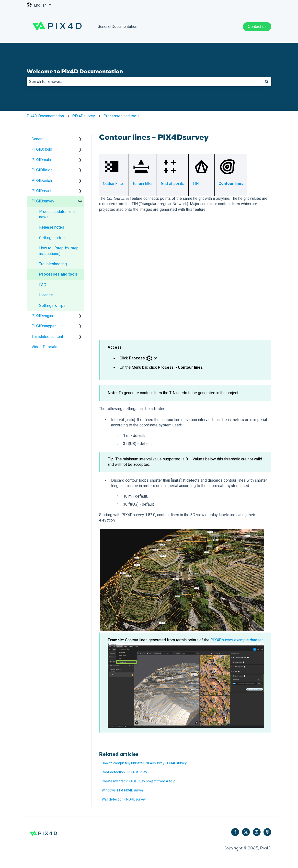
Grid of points (173, 184)
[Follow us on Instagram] (257, 832)
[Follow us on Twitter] (246, 832)
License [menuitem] (46, 295)
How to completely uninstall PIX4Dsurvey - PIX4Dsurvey (144, 763)
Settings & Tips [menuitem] (52, 306)
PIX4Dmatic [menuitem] (42, 160)
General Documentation (117, 27)
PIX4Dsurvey (84, 116)
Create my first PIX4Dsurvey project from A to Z (138, 781)
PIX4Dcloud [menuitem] (42, 149)
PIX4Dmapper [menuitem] (44, 326)
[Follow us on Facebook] (235, 832)
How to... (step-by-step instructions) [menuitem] (59, 251)
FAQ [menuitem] (43, 285)
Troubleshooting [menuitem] (53, 264)
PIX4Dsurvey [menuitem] (43, 201)
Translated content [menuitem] (47, 337)
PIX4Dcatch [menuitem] (42, 181)
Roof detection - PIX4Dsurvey (124, 772)
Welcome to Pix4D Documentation (75, 71)
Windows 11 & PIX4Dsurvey (123, 790)
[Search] (267, 82)
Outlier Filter (114, 184)
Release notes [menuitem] (52, 227)
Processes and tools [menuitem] (58, 274)
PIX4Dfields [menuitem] (42, 170)
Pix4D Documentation (45, 116)
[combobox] (144, 82)
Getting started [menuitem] (52, 238)
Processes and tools (121, 116)
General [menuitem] (38, 139)
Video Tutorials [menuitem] (44, 347)
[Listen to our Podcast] (267, 832)
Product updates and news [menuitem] (57, 214)
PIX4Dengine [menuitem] (43, 316)
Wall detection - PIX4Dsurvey (124, 799)
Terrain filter (143, 184)
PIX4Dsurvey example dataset (237, 640)
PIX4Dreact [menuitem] (41, 191)
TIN (196, 184)
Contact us (257, 27)
